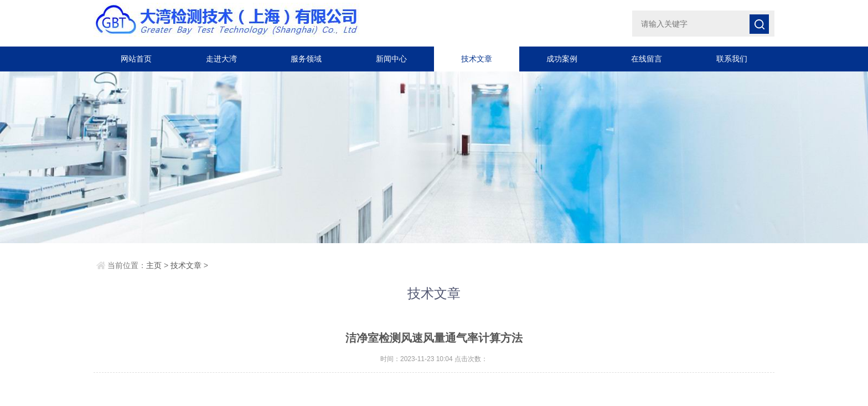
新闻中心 (391, 59)
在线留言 (647, 59)
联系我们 (732, 59)
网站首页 (136, 59)
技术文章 (477, 59)
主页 (154, 265)
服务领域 (306, 59)
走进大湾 (221, 59)
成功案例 (562, 59)
